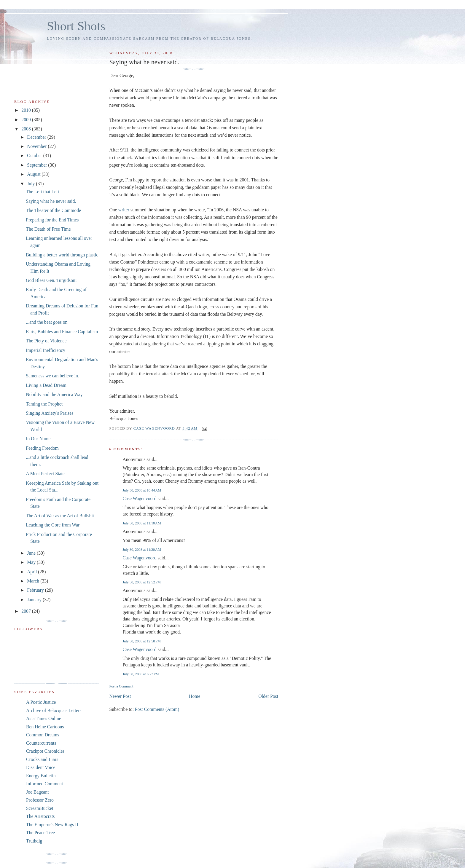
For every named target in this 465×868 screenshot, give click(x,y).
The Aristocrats (40, 816)
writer (124, 210)
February (36, 590)
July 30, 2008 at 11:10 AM (142, 523)
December (37, 137)
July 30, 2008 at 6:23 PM (141, 674)
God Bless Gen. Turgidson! (51, 280)
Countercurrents (41, 743)
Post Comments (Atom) (157, 709)
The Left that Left (42, 192)
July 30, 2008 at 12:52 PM (141, 582)
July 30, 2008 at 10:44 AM (142, 490)
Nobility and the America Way (54, 394)
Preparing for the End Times (52, 220)
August (34, 174)
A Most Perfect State (45, 474)
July (31, 184)
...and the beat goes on (47, 322)
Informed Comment (44, 784)
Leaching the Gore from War (53, 525)
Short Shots (76, 26)
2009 (27, 120)
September (38, 165)
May (32, 562)
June (32, 553)
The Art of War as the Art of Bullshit (60, 516)
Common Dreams (43, 735)
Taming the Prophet (44, 404)
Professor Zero (40, 800)
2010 (27, 110)
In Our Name (38, 439)
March (34, 581)
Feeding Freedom (42, 448)
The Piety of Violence (46, 341)
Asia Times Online (44, 718)
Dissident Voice (41, 767)
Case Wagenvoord (139, 498)
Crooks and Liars (42, 759)
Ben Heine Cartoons (45, 727)
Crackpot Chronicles (45, 751)
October (35, 155)
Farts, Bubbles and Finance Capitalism (62, 332)
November (37, 146)
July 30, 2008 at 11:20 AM (142, 550)
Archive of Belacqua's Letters (54, 710)
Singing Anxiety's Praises (50, 413)
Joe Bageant (37, 792)
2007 (27, 611)
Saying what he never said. (51, 201)
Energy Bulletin (41, 776)
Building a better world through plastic (62, 255)
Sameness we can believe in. (52, 376)
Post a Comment (121, 686)
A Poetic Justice (41, 702)
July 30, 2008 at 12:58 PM (141, 641)
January (35, 600)
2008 (27, 129)
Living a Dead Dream (46, 385)
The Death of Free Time (48, 229)
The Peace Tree (40, 833)
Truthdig (34, 841)
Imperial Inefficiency (46, 350)
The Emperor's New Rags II (52, 825)
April (32, 572)
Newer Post (120, 696)
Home (195, 696)
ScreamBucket (40, 808)
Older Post (268, 696)
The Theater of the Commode (53, 210)
